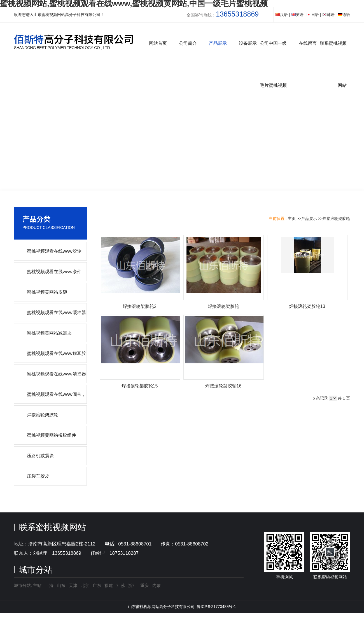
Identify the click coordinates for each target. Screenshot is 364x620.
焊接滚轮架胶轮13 (307, 306)
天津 (73, 585)
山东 (61, 585)
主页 (292, 219)
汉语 (282, 15)
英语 (297, 15)
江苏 (121, 585)
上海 (49, 585)
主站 (37, 585)
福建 (109, 585)
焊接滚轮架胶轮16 (223, 386)
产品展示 (309, 219)
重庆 (144, 585)
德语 (344, 15)
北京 (85, 585)
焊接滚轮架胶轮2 (140, 306)
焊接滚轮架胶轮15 (140, 386)
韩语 (328, 15)
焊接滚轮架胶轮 (336, 219)
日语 (313, 15)
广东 (97, 585)
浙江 (132, 585)
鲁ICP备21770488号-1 (216, 607)
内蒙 (157, 585)
